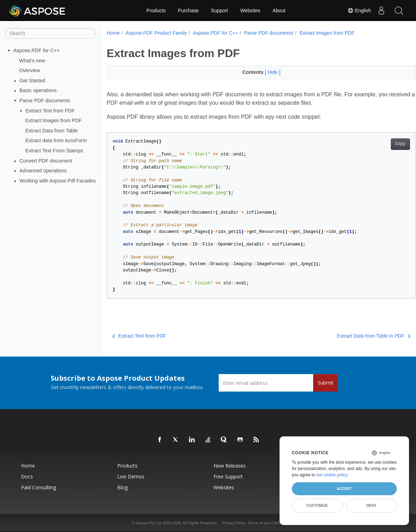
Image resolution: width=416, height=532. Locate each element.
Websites (250, 11)
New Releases (230, 466)
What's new (32, 60)
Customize (317, 505)
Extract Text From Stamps (54, 151)
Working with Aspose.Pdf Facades (58, 181)
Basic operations (38, 90)
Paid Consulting (38, 487)
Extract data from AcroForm (56, 140)
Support (220, 11)
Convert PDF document (46, 161)
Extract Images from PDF (54, 120)
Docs (27, 476)
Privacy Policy (234, 523)
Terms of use (259, 523)
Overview (30, 70)
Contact (278, 523)
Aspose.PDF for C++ (37, 50)
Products (156, 11)
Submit (326, 383)
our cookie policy (332, 475)
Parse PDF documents (45, 101)
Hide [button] (263, 72)
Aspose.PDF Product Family (156, 33)
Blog (122, 487)
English (359, 11)
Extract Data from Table (51, 131)
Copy (379, 144)
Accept (344, 489)
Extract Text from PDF (50, 110)
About (279, 11)
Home (113, 33)
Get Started (33, 81)
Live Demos (131, 476)
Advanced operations (43, 171)
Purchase (188, 11)
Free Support (228, 476)
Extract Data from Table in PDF (352, 336)
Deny (371, 505)
